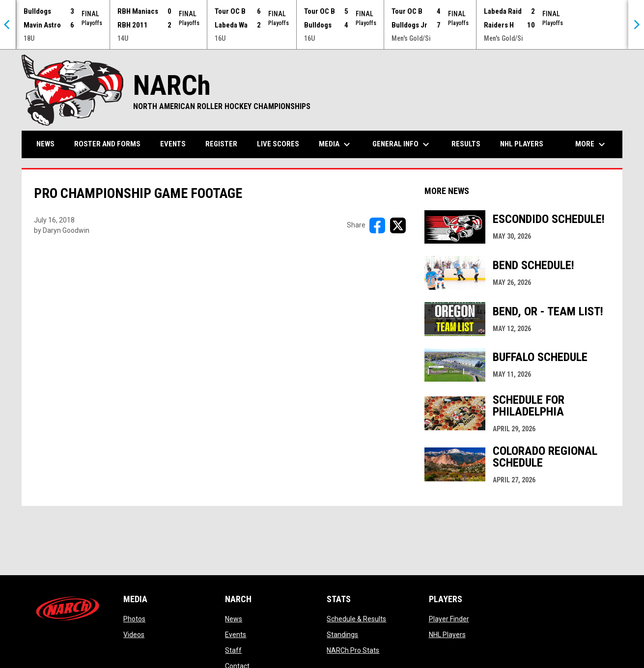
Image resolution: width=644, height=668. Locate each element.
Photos (134, 619)
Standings (342, 635)
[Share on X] (398, 225)
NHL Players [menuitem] (522, 144)
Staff (233, 650)
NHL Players (447, 635)
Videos (134, 635)
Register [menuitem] (221, 144)
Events (236, 635)
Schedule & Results (356, 619)
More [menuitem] (591, 144)
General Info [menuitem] (402, 144)
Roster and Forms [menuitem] (107, 144)
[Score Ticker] (322, 25)
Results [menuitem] (466, 144)
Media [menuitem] (336, 144)
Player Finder (449, 619)
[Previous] (8, 25)
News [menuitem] (45, 144)
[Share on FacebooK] (377, 225)
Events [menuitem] (173, 144)
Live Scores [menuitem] (278, 144)
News (234, 619)
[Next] (636, 25)
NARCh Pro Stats (353, 650)
